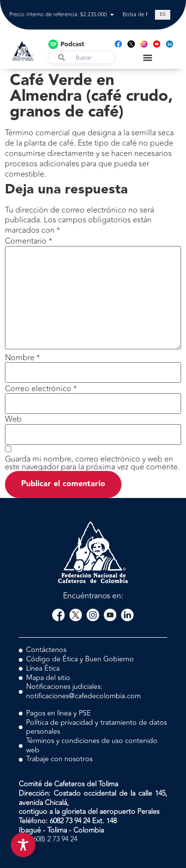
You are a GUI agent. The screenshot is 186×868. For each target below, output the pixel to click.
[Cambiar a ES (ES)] (163, 15)
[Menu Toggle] (148, 58)
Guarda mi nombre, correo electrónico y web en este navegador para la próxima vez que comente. (92, 463)
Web (13, 419)
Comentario (29, 241)
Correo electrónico (41, 389)
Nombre (22, 358)
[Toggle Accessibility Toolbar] (23, 845)
